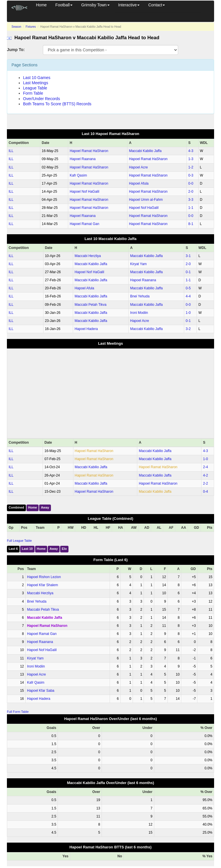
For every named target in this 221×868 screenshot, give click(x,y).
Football (64, 5)
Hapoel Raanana (83, 159)
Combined (16, 507)
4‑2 (205, 475)
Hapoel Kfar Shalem (42, 585)
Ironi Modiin (139, 313)
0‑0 (191, 183)
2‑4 (205, 467)
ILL (11, 151)
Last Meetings (36, 83)
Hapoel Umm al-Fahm (146, 200)
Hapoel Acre (138, 167)
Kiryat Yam (138, 264)
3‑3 (191, 200)
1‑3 (191, 159)
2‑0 (191, 192)
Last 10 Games (37, 78)
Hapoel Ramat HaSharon (89, 151)
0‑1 (188, 272)
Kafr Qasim (78, 175)
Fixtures (31, 27)
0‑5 (188, 288)
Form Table (33, 93)
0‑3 (191, 175)
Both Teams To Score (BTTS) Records (57, 104)
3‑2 (188, 329)
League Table (35, 88)
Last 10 (27, 549)
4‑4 (188, 296)
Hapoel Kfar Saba (41, 691)
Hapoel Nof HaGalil (84, 192)
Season (16, 27)
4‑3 (191, 151)
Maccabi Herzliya (88, 256)
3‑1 (188, 256)
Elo (64, 549)
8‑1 (191, 224)
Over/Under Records (41, 99)
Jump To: (16, 50)
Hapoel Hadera (86, 329)
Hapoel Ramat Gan (84, 224)
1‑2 (191, 167)
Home (41, 5)
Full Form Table (18, 712)
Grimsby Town (95, 5)
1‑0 (188, 313)
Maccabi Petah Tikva (91, 305)
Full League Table (19, 541)
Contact (157, 5)
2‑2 (205, 483)
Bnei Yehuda (140, 296)
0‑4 (205, 492)
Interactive (129, 5)
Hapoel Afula (139, 183)
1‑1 (191, 208)
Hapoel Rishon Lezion (44, 577)
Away (45, 507)
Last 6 (13, 549)
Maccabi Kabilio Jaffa (145, 151)
